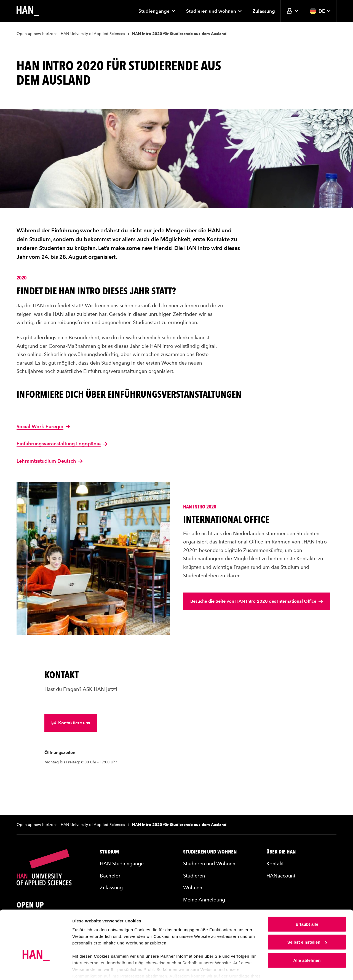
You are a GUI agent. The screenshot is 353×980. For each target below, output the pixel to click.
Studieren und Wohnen (210, 852)
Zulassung (264, 11)
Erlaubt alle (307, 903)
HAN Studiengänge (122, 864)
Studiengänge (157, 11)
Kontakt (275, 864)
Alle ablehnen (307, 939)
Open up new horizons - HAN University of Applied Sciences (71, 34)
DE (320, 11)
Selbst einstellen (307, 921)
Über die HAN (281, 852)
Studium (109, 852)
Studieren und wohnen (214, 11)
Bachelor (110, 876)
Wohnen (193, 888)
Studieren (194, 876)
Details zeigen (86, 969)
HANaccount (281, 876)
